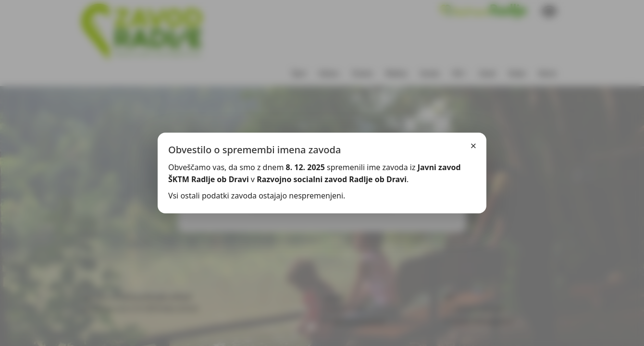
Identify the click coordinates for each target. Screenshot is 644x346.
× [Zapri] (474, 146)
